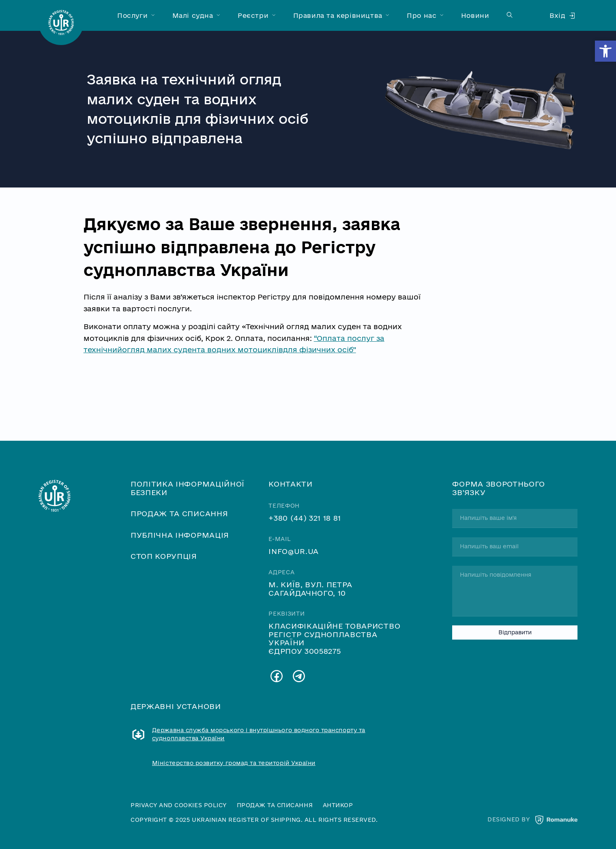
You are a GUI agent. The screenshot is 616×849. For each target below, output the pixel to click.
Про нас (422, 15)
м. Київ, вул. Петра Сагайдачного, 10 (310, 588)
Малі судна (193, 15)
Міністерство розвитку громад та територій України (234, 763)
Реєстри (253, 15)
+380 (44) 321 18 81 (305, 518)
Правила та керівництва (338, 15)
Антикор (338, 805)
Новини (475, 15)
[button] (605, 51)
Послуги (132, 15)
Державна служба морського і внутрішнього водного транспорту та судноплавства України (259, 734)
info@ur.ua (294, 551)
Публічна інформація (180, 535)
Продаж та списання (179, 513)
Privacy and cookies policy (179, 805)
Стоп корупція (164, 556)
